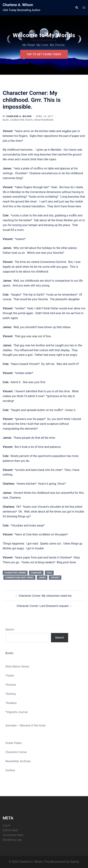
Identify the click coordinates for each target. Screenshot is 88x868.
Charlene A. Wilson (18, 5)
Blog (6, 120)
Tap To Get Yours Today (44, 54)
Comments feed (13, 835)
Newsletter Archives (18, 761)
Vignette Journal (17, 712)
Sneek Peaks (14, 743)
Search (10, 630)
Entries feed (10, 830)
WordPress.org (12, 840)
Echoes (11, 685)
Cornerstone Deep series (19, 578)
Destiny (11, 694)
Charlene (36, 573)
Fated (10, 676)
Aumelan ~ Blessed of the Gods (25, 725)
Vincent (55, 578)
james (42, 578)
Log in (7, 825)
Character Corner (16, 752)
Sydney (75, 862)
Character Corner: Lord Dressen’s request (43, 606)
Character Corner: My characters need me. (45, 596)
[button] (77, 8)
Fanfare (10, 770)
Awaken (12, 703)
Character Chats (21, 120)
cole (49, 573)
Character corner (15, 573)
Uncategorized (44, 120)
